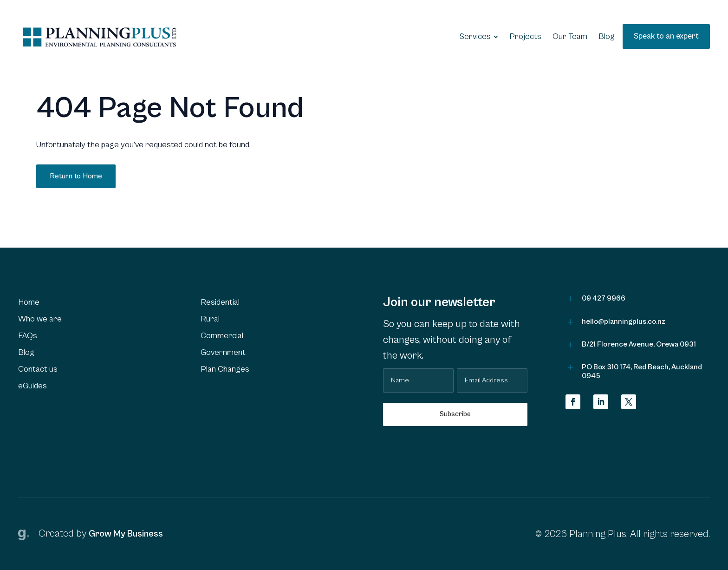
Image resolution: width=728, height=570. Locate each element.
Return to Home (76, 176)
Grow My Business (126, 534)
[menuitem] (479, 37)
